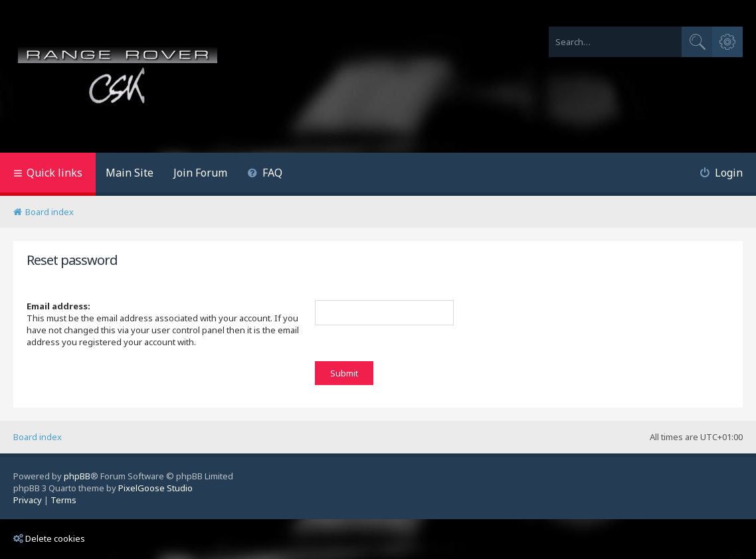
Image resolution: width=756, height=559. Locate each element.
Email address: (58, 306)
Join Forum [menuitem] (200, 173)
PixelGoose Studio (155, 488)
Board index (38, 437)
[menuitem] (265, 174)
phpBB (77, 476)
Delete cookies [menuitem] (49, 538)
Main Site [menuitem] (130, 173)
